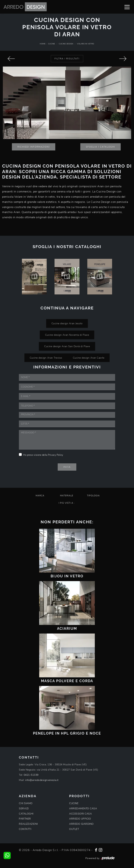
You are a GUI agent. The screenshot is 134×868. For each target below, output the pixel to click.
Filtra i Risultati (67, 59)
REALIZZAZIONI (28, 824)
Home (43, 44)
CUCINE (74, 803)
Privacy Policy (56, 455)
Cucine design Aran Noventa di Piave (67, 335)
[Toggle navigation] (127, 7)
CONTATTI (25, 829)
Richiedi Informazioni (34, 147)
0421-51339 (31, 775)
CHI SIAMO (26, 803)
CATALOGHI (26, 814)
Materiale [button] (67, 496)
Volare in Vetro (86, 44)
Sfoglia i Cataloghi (100, 147)
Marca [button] (40, 496)
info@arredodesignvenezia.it (42, 780)
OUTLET (74, 829)
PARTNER (25, 819)
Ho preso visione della (43, 455)
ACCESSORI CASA (80, 814)
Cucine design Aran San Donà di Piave (67, 346)
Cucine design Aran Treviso (46, 358)
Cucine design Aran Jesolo (67, 323)
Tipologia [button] (93, 496)
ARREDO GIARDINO (81, 824)
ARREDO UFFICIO (80, 819)
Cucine (52, 44)
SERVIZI (24, 809)
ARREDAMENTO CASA (83, 809)
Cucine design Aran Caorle (89, 358)
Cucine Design (66, 44)
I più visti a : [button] (67, 503)
